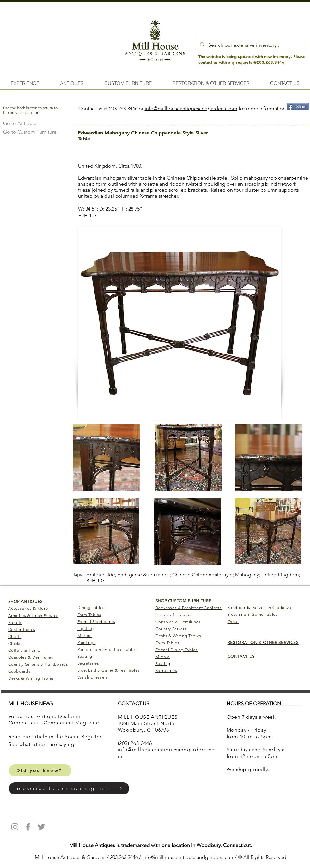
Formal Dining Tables (177, 650)
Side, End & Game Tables (253, 614)
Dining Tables (91, 607)
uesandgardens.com (212, 857)
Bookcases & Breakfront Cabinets (189, 608)
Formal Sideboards (96, 622)
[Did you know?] (40, 770)
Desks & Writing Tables (31, 678)
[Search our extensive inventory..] (250, 45)
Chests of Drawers (174, 615)
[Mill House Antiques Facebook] (28, 827)
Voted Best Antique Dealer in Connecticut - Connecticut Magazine (55, 720)
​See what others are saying (42, 744)
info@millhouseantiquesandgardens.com (191, 108)
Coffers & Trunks (24, 650)
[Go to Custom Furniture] (30, 132)
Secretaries (88, 663)
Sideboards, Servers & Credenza (260, 607)
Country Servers (171, 629)
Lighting (86, 629)
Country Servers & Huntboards (38, 664)
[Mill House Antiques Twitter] (41, 827)
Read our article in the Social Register (55, 737)
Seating (85, 656)
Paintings (87, 642)
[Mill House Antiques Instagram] (15, 827)
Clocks (15, 643)
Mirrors (85, 636)
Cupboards (19, 671)
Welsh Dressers (93, 677)
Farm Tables (89, 615)
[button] (69, 788)
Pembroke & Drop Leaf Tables (107, 649)
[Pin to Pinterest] (298, 116)
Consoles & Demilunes (31, 657)
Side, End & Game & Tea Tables (109, 670)
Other (233, 622)
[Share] (298, 107)
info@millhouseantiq (165, 857)
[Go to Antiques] (20, 123)
